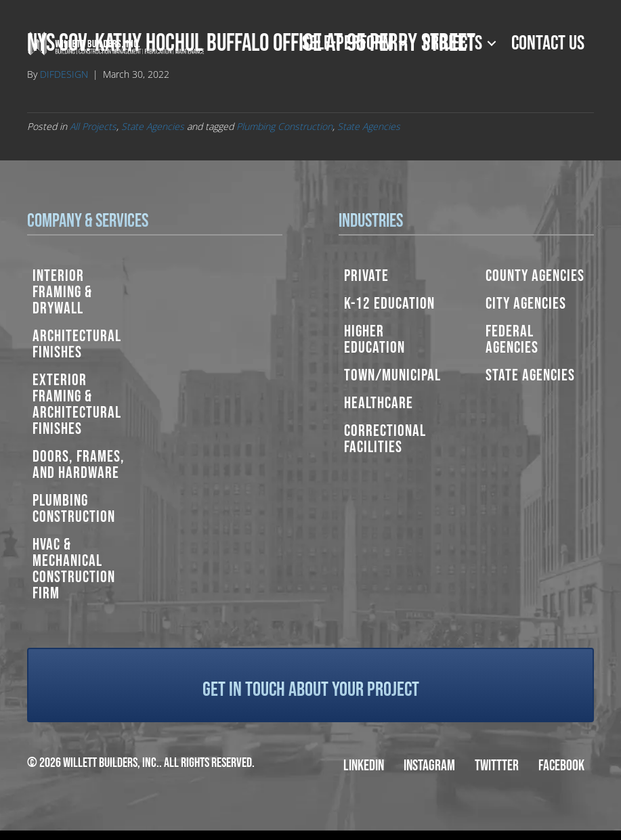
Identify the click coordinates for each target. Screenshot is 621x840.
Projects (452, 43)
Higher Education (374, 339)
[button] (403, 43)
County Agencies (535, 276)
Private (366, 276)
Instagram (429, 766)
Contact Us (548, 43)
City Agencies (526, 304)
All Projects (93, 126)
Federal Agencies (512, 339)
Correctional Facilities (385, 439)
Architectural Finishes (77, 344)
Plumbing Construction (284, 126)
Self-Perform (348, 43)
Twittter (497, 766)
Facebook (561, 766)
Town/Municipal (392, 375)
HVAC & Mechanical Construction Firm (74, 569)
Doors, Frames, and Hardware (79, 465)
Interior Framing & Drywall (62, 292)
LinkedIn (364, 766)
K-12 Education (389, 304)
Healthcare (379, 403)
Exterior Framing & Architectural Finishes (77, 404)
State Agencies (153, 126)
